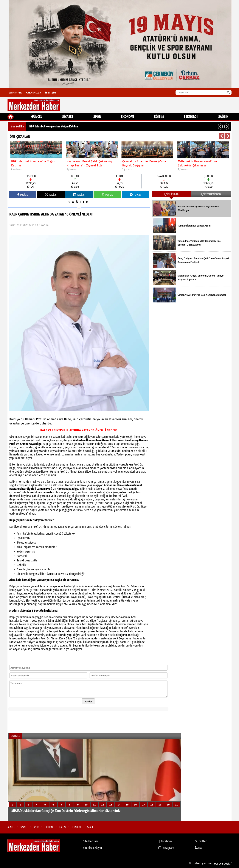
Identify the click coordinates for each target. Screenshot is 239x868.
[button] (220, 127)
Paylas (23, 195)
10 (86, 805)
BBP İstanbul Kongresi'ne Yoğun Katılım (54, 126)
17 (144, 805)
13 (111, 805)
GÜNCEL (37, 117)
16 (135, 805)
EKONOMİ (128, 117)
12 (103, 805)
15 (127, 805)
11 (94, 805)
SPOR (97, 117)
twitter (201, 841)
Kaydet (88, 701)
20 (168, 805)
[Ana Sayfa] (11, 117)
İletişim (51, 93)
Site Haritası (90, 841)
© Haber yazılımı (210, 863)
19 (160, 805)
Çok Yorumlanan (211, 194)
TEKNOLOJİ (191, 117)
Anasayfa (16, 93)
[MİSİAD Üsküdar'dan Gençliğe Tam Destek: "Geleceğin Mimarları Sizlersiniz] (95, 780)
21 (176, 805)
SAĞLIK (223, 117)
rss (198, 848)
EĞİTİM (159, 117)
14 (119, 805)
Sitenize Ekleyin (92, 848)
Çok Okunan (171, 194)
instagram (166, 848)
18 (152, 805)
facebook (165, 841)
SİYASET (68, 117)
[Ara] (228, 93)
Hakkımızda (34, 93)
